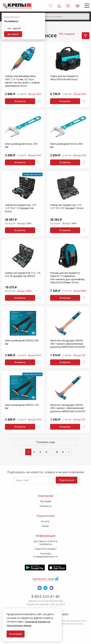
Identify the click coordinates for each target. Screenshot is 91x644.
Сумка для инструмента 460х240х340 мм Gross (64, 78)
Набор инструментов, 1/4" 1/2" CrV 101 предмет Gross (67, 207)
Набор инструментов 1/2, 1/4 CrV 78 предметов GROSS (23, 274)
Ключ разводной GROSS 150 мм (22, 406)
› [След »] (69, 452)
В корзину (20, 101)
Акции (45, 526)
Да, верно (13, 34)
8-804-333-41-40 (46, 596)
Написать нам (43, 579)
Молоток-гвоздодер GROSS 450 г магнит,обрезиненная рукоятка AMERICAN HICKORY (68, 344)
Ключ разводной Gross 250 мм (21, 145)
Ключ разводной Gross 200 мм (66, 145)
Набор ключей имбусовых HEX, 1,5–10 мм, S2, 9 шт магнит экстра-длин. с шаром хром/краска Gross (22, 81)
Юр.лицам (45, 501)
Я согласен (16, 634)
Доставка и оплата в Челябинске (45, 543)
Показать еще (46, 442)
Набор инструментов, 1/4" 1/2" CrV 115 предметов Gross (21, 208)
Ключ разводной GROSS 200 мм (22, 342)
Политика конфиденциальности (46, 555)
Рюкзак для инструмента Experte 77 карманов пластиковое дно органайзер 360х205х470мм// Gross (67, 278)
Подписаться (67, 480)
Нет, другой (14, 28)
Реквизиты (46, 506)
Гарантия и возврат (45, 549)
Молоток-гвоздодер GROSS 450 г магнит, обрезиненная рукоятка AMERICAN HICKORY (68, 408)
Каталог (45, 521)
